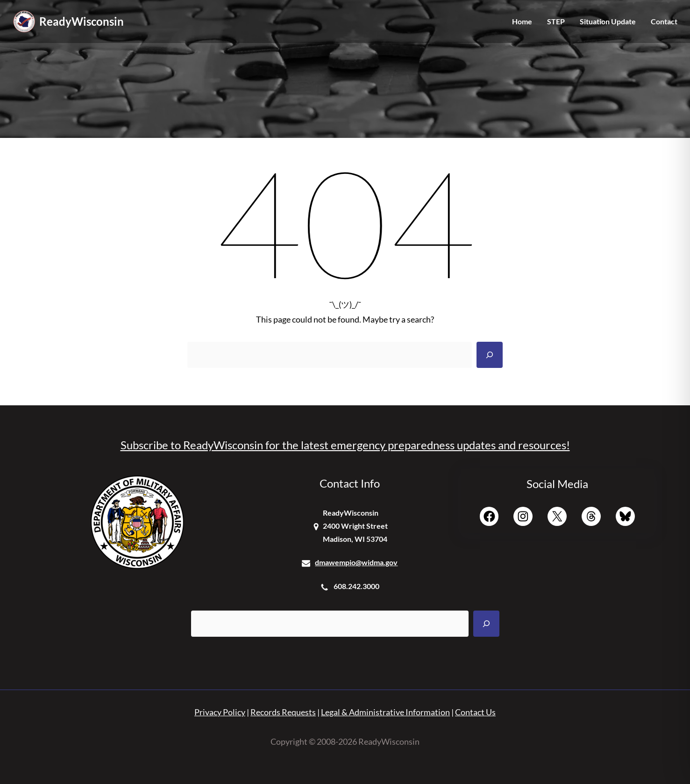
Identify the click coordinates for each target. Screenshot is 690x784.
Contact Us (475, 712)
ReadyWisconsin (82, 21)
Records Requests (283, 712)
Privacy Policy (220, 712)
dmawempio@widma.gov (356, 562)
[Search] (490, 355)
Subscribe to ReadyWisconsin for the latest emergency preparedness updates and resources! (345, 445)
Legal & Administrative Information (385, 712)
